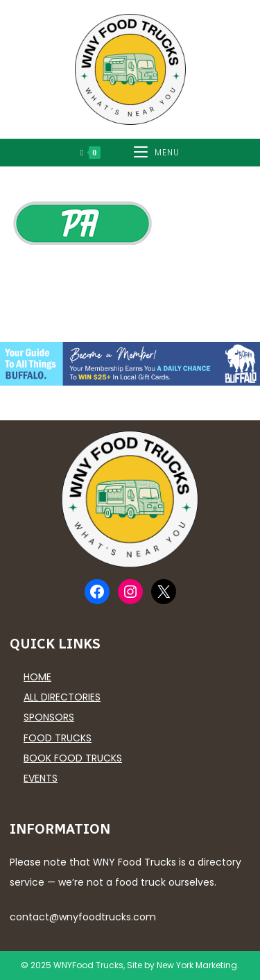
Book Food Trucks (73, 758)
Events (41, 778)
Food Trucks (58, 738)
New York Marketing (197, 965)
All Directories (62, 697)
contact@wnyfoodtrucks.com (83, 917)
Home (37, 677)
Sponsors (49, 717)
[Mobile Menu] (157, 153)
